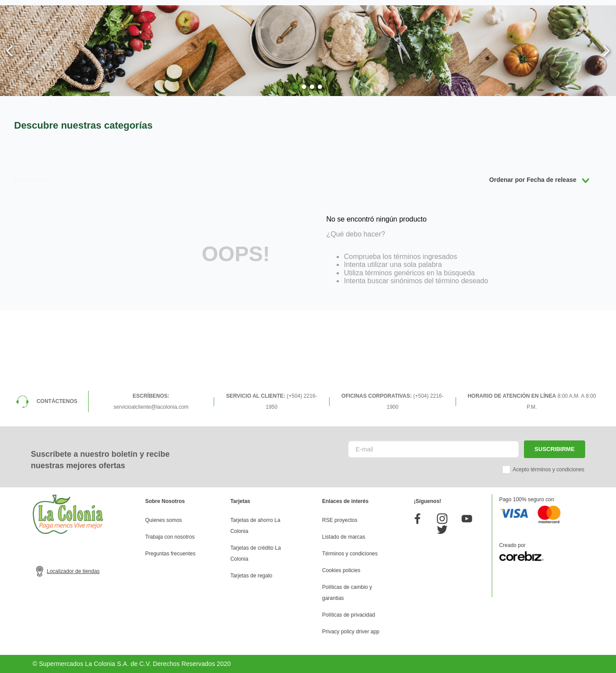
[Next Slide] (606, 51)
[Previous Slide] (10, 51)
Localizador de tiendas (73, 571)
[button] (296, 87)
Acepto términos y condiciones (548, 470)
